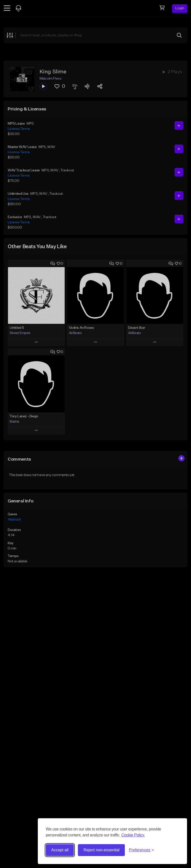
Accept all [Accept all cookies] (60, 850)
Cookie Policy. (133, 835)
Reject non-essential (101, 850)
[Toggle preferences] (141, 850)
